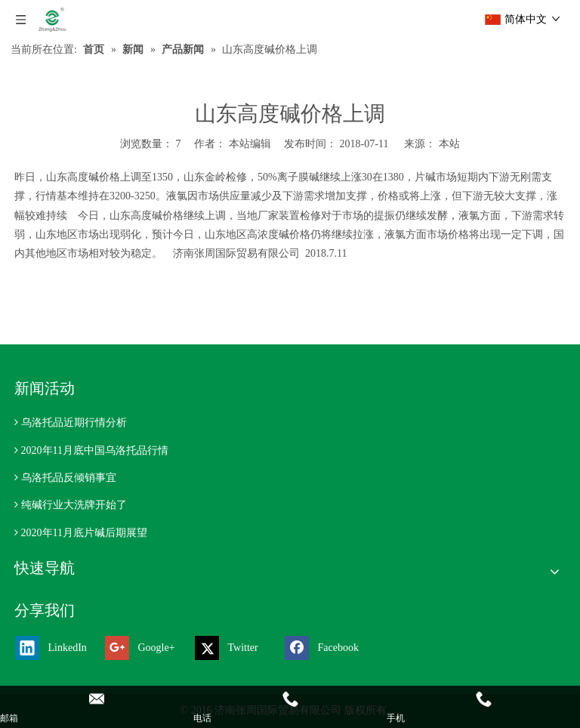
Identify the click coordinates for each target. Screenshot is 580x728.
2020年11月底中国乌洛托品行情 (95, 450)
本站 (449, 144)
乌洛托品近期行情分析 (74, 423)
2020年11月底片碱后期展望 (84, 533)
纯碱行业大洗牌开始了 (74, 505)
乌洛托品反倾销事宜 (69, 478)
